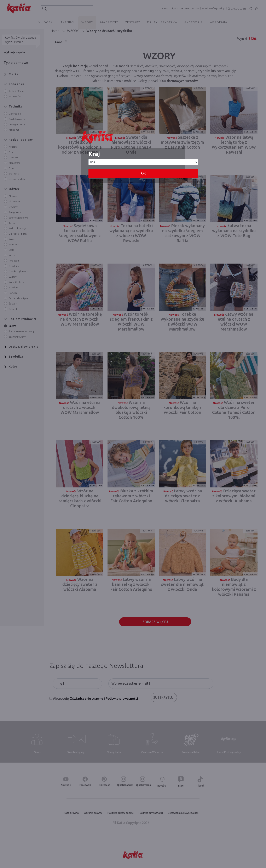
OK (143, 173)
